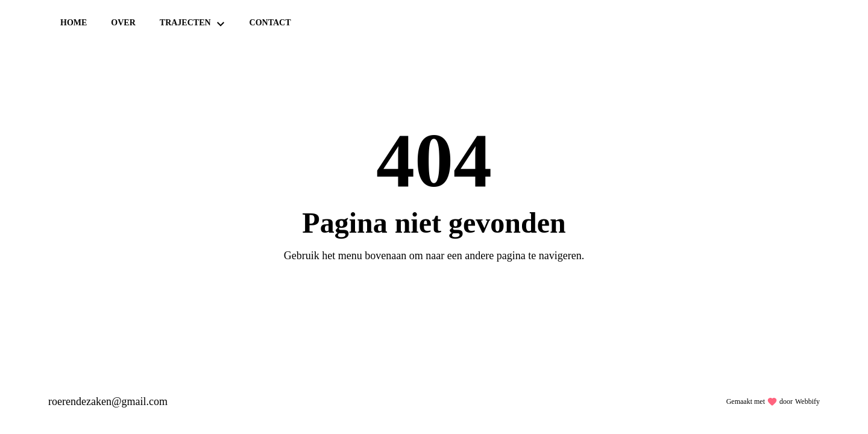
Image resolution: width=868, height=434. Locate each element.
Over (123, 23)
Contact (270, 23)
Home (74, 23)
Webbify (807, 401)
